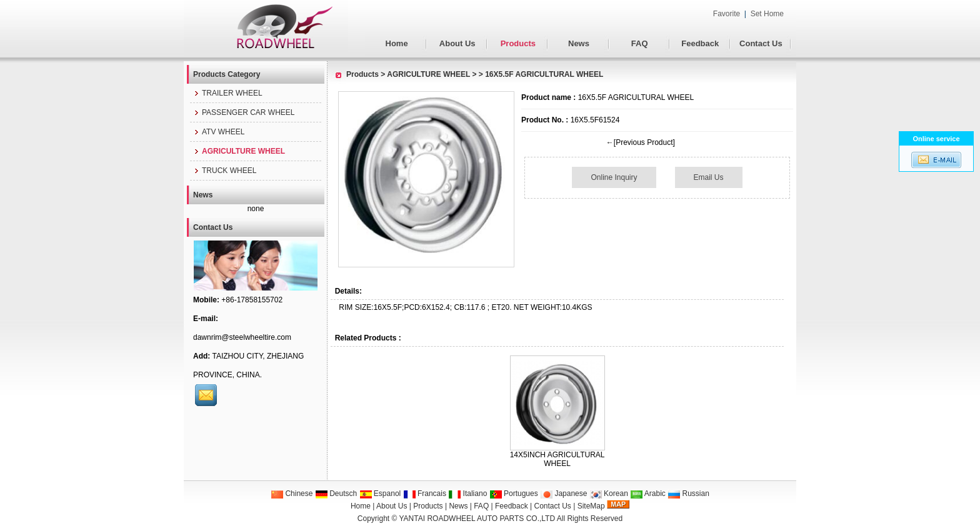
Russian (688, 494)
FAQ (640, 43)
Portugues (514, 494)
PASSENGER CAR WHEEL (244, 112)
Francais (425, 494)
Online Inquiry (614, 177)
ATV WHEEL (219, 132)
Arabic (648, 494)
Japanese (563, 494)
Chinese (292, 494)
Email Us (709, 177)
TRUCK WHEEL (225, 171)
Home (397, 43)
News (579, 43)
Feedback (700, 43)
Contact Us (761, 43)
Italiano (467, 494)
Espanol (380, 494)
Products (518, 43)
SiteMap (591, 506)
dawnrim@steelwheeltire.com (242, 337)
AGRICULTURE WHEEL (428, 74)
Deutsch (336, 494)
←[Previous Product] (641, 142)
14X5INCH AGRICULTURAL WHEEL (557, 459)
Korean (609, 494)
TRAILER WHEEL (228, 93)
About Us (457, 43)
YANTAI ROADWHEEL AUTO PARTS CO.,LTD (477, 519)
